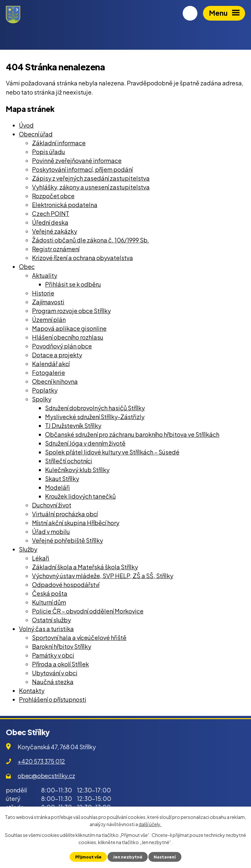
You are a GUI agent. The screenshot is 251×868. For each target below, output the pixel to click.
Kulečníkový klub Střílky (77, 470)
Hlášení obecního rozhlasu (68, 337)
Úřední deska (50, 222)
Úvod (26, 125)
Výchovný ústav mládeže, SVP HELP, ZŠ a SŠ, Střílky (103, 576)
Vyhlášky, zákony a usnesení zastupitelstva (91, 187)
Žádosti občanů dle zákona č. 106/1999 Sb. (91, 240)
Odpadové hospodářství (66, 585)
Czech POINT (51, 213)
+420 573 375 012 (41, 761)
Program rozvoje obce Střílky (71, 311)
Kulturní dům (49, 602)
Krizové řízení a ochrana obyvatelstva (83, 258)
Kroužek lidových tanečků (80, 496)
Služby (28, 549)
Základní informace (59, 143)
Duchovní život (52, 505)
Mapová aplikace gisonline (69, 328)
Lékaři (41, 558)
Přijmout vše (88, 857)
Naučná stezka (53, 682)
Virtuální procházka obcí (65, 514)
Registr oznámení (56, 249)
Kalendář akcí (51, 364)
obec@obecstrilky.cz (46, 776)
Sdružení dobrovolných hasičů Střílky (95, 408)
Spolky (42, 399)
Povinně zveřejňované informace (77, 160)
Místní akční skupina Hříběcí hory (76, 523)
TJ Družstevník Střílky (73, 425)
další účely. (150, 824)
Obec (27, 266)
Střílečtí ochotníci (69, 461)
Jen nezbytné (128, 857)
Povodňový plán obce (62, 346)
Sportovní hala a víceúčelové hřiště (79, 638)
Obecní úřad (36, 134)
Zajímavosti (48, 302)
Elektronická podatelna (65, 205)
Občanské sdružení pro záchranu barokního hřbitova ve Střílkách (132, 434)
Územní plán (49, 319)
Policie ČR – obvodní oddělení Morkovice (88, 611)
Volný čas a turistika (46, 629)
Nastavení (165, 857)
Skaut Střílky (62, 478)
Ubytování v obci (55, 673)
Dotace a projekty (57, 355)
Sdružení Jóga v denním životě (85, 443)
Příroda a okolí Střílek (60, 664)
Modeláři (58, 487)
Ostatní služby (51, 620)
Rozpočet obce (53, 196)
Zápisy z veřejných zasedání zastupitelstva (91, 178)
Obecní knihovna (55, 381)
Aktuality (45, 275)
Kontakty (32, 691)
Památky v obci (53, 655)
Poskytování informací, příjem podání (82, 169)
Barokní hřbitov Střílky (62, 646)
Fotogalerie (49, 372)
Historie (43, 293)
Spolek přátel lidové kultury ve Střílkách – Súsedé (112, 452)
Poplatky (45, 390)
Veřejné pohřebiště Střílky (67, 540)
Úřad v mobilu (51, 531)
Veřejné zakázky (55, 231)
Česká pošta (50, 593)
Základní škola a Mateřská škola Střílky (85, 567)
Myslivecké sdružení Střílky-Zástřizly (95, 417)
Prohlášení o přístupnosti (53, 699)
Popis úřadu (49, 152)
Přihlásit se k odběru (73, 284)
